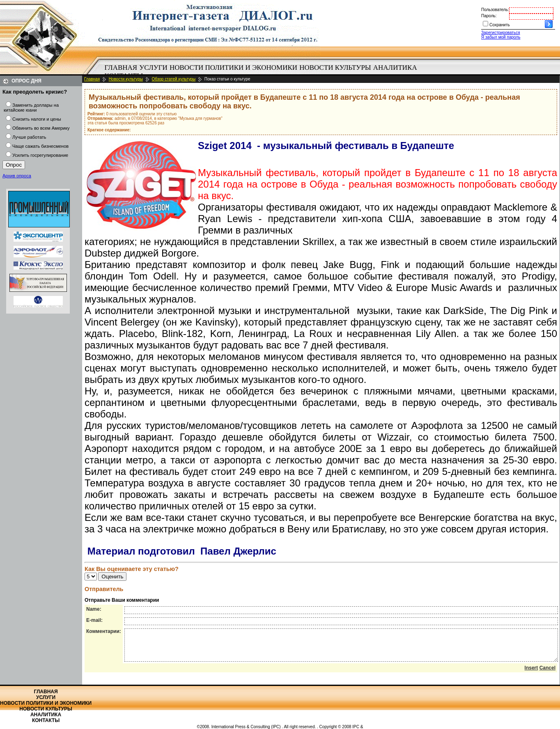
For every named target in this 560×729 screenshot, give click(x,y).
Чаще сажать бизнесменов (40, 146)
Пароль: (489, 16)
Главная (121, 68)
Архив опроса (17, 176)
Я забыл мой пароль (501, 37)
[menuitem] (121, 68)
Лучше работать (29, 137)
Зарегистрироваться (501, 33)
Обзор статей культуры (174, 79)
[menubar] (263, 72)
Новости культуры (335, 68)
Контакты (46, 720)
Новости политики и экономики (233, 68)
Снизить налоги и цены (37, 119)
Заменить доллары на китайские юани (31, 108)
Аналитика (395, 68)
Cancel (547, 674)
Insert (531, 674)
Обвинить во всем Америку (41, 128)
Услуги (153, 68)
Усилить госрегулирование (40, 155)
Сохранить (500, 25)
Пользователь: (495, 10)
